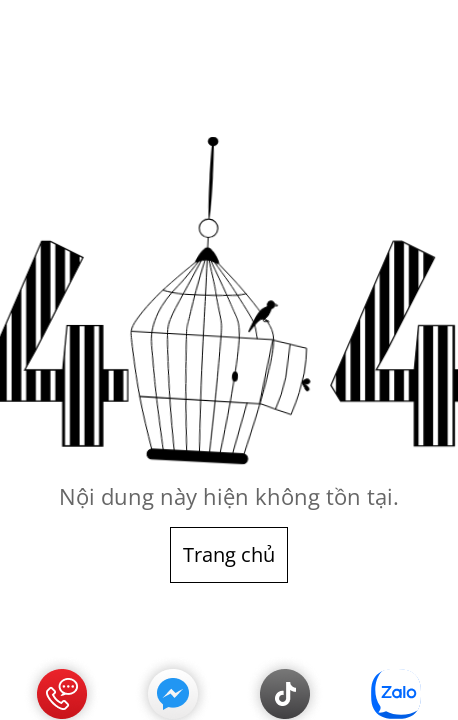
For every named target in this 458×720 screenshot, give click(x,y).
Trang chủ (229, 554)
